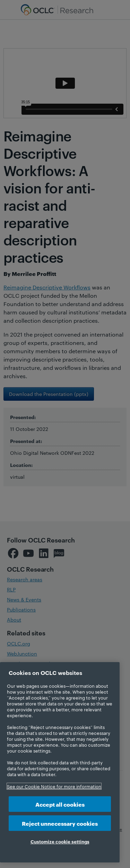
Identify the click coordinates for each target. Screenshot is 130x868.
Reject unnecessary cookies (60, 823)
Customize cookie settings (60, 841)
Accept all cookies (60, 804)
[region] (60, 762)
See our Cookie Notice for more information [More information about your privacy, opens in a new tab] (54, 786)
